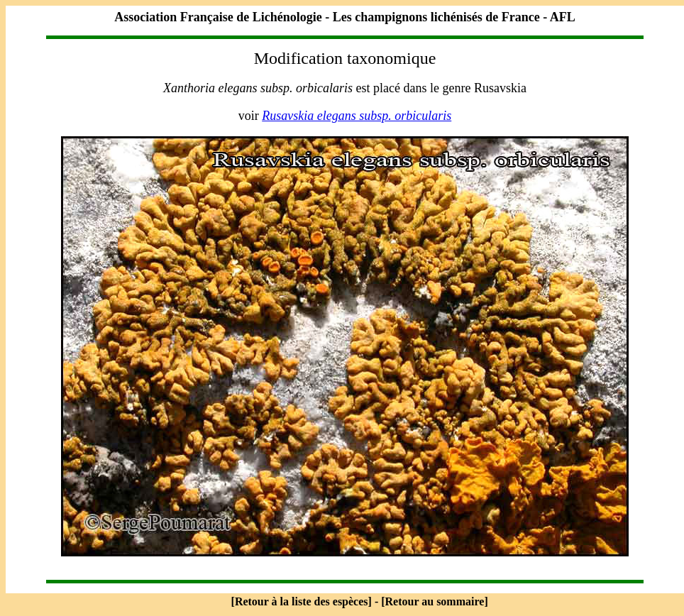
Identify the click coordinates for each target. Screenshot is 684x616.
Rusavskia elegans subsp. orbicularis (357, 116)
